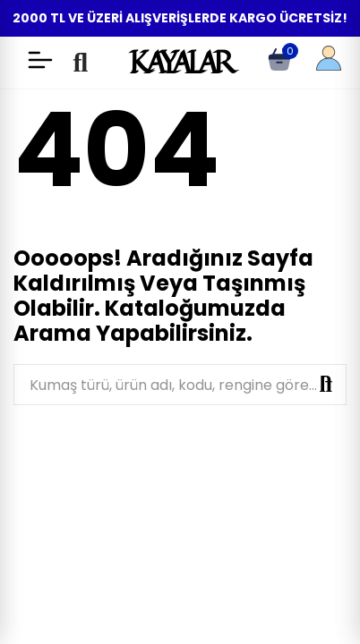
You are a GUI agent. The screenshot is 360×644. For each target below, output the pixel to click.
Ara (326, 385)
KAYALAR (180, 62)
